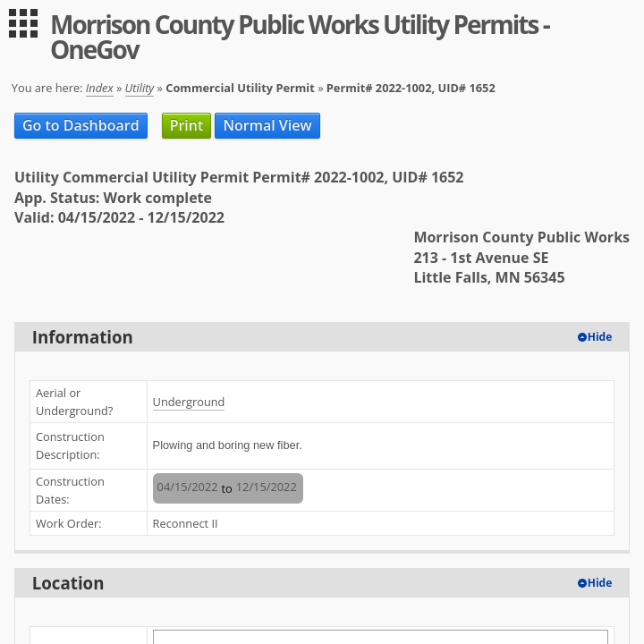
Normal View (267, 125)
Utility (140, 88)
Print (187, 125)
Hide (600, 337)
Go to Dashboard (81, 125)
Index (100, 88)
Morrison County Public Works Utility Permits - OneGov (300, 37)
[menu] (23, 23)
